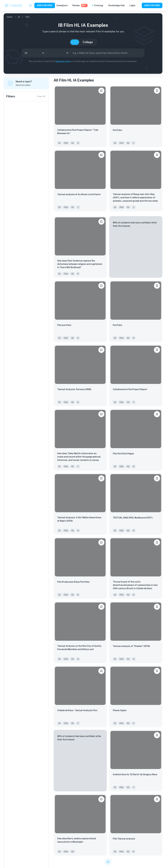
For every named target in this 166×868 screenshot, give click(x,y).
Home (9, 17)
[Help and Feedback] (139, 5)
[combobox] (34, 53)
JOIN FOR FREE (45, 5)
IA (19, 17)
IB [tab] (75, 42)
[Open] (67, 53)
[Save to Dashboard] (101, 91)
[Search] (141, 53)
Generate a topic (63, 61)
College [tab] (88, 42)
